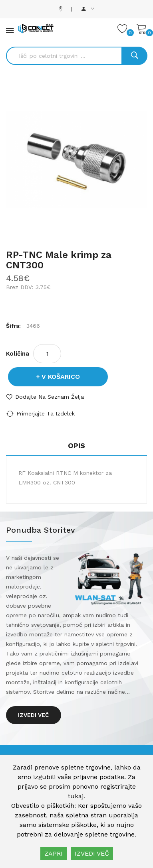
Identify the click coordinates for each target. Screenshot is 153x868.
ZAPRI (54, 853)
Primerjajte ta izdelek (46, 413)
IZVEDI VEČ (92, 853)
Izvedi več (34, 715)
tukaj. (76, 796)
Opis (76, 446)
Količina (18, 354)
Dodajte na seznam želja (50, 397)
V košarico (61, 377)
